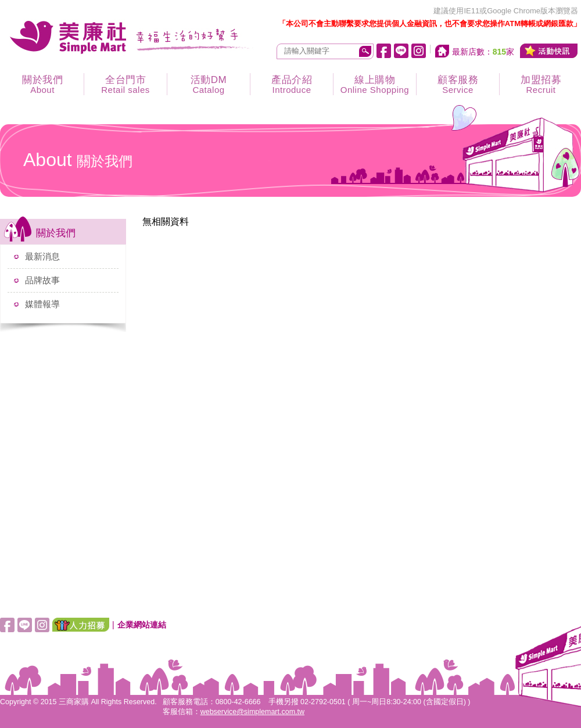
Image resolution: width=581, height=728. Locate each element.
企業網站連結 (142, 625)
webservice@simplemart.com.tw (252, 712)
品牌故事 (42, 280)
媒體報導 (42, 304)
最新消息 (42, 256)
